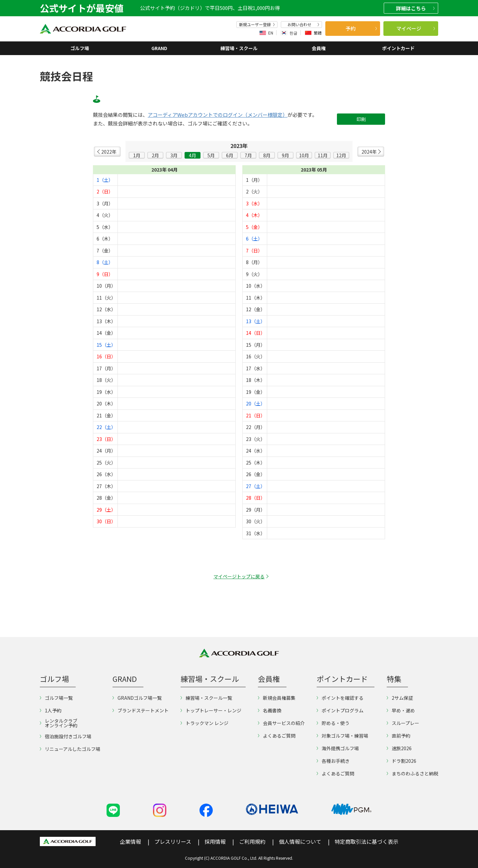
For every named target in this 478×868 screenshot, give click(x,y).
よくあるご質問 (277, 736)
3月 (174, 155)
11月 (323, 155)
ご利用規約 (252, 841)
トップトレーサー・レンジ (211, 710)
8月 (267, 155)
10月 (304, 155)
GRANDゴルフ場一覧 (137, 698)
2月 (155, 155)
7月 (248, 155)
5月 (211, 155)
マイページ (416, 28)
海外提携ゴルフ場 (338, 748)
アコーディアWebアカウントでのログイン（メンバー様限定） (218, 115)
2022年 (109, 152)
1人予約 (51, 710)
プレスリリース (173, 841)
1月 (137, 155)
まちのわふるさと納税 (412, 773)
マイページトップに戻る (239, 576)
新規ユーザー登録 (257, 25)
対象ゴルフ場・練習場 (342, 736)
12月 (341, 155)
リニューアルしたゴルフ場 (70, 749)
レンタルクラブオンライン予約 (59, 723)
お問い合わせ (303, 25)
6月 (230, 155)
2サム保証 (400, 698)
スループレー (403, 723)
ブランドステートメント (141, 710)
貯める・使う (333, 723)
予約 (361, 28)
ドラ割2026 (401, 761)
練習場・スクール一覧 (206, 698)
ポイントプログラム (340, 710)
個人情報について (300, 841)
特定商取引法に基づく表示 (366, 841)
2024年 (369, 152)
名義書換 (270, 710)
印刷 (361, 119)
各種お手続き (333, 761)
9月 (285, 155)
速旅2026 (399, 748)
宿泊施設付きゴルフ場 (66, 736)
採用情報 (215, 841)
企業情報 (130, 841)
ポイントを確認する (340, 698)
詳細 (415, 8)
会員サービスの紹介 (281, 723)
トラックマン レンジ (204, 723)
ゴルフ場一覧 (56, 698)
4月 (193, 155)
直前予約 (398, 736)
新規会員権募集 (277, 698)
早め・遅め (401, 710)
